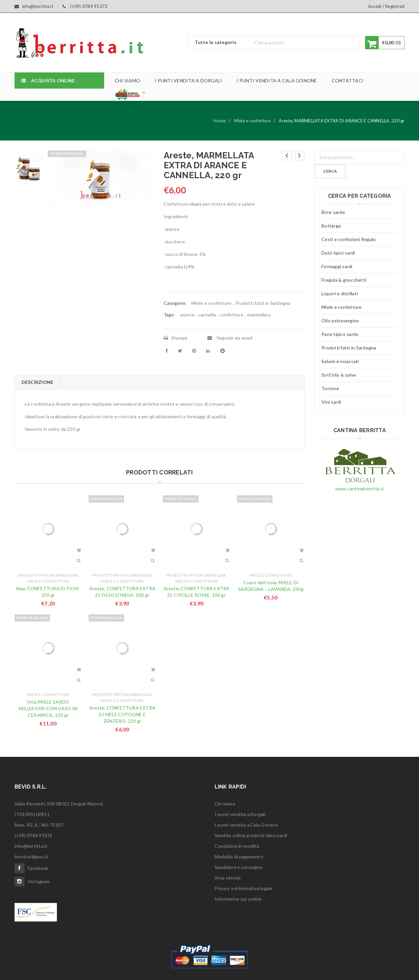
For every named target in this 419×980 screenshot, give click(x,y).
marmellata (259, 315)
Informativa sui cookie (238, 899)
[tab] (37, 382)
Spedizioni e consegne (238, 867)
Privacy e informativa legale (244, 888)
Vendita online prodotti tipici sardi (251, 835)
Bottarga (331, 226)
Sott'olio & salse (339, 375)
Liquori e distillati (340, 293)
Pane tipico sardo (340, 334)
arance (188, 315)
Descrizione (38, 382)
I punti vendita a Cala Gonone (246, 825)
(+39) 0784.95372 (34, 835)
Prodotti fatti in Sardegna (263, 303)
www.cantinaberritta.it (360, 489)
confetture (231, 315)
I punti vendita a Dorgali (240, 814)
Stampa (176, 338)
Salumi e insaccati (340, 361)
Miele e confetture (252, 121)
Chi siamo (225, 804)
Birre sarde (333, 212)
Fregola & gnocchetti (344, 280)
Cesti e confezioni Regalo (349, 239)
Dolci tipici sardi (338, 253)
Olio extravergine (340, 321)
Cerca (330, 171)
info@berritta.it (31, 846)
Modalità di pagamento (239, 857)
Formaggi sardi (337, 266)
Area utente (228, 878)
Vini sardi (331, 402)
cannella (207, 315)
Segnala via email (230, 338)
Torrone (330, 388)
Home (220, 121)
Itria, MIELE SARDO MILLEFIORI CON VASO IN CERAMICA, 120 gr (48, 708)
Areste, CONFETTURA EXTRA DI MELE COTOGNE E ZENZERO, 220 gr (122, 714)
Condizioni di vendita (237, 846)
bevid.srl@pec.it (32, 857)
